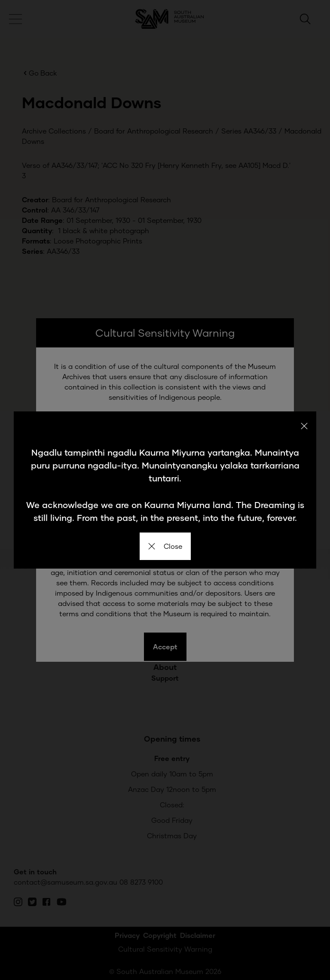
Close (165, 546)
